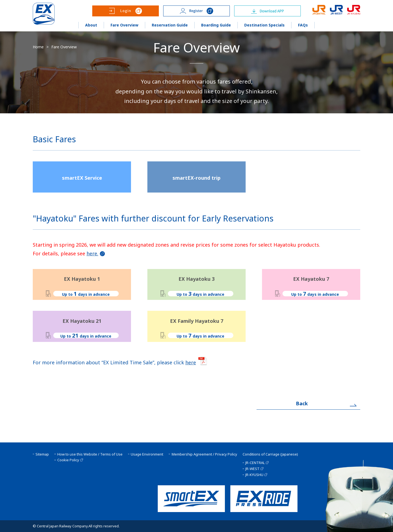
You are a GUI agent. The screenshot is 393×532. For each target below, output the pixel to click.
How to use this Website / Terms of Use (90, 454)
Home (38, 47)
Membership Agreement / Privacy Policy (204, 454)
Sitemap (42, 454)
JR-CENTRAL (255, 463)
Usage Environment (147, 454)
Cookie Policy (68, 460)
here (191, 362)
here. (92, 253)
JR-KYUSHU (254, 475)
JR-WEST (252, 469)
